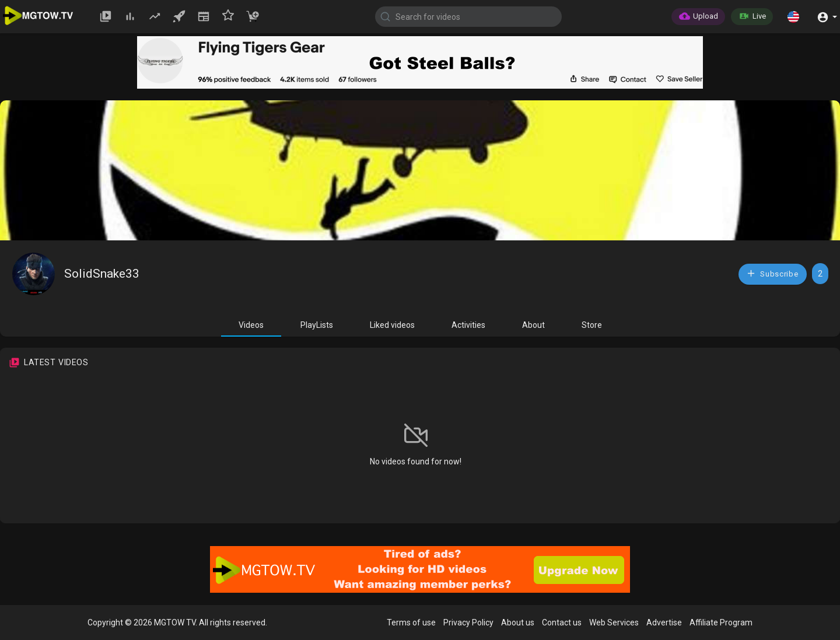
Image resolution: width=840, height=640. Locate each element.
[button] (793, 16)
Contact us (562, 622)
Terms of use (411, 622)
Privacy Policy (468, 622)
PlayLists (317, 325)
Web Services (614, 622)
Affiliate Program (721, 622)
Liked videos (392, 325)
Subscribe (772, 273)
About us (518, 622)
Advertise (664, 622)
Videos (251, 325)
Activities (468, 325)
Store (592, 325)
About (533, 325)
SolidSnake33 (102, 274)
